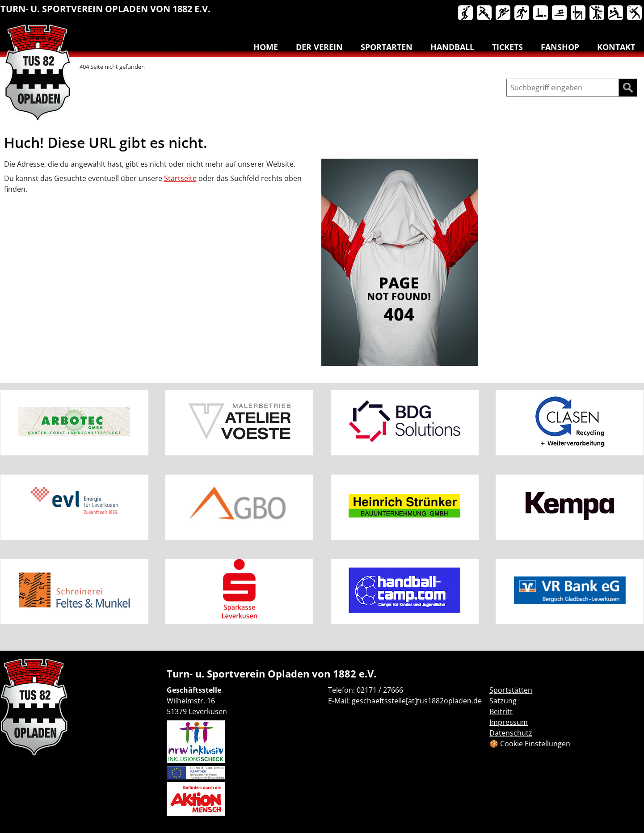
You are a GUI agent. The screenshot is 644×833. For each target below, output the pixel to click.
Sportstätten (511, 690)
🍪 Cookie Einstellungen (530, 744)
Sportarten (387, 47)
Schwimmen (560, 13)
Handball (485, 13)
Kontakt (616, 47)
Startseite (180, 178)
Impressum (509, 722)
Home (266, 47)
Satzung (503, 701)
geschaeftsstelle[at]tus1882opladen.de (417, 701)
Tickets (507, 47)
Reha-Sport (541, 13)
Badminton (635, 13)
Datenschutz (511, 733)
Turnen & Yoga (579, 13)
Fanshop (560, 47)
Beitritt (501, 711)
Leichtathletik (504, 13)
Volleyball (616, 13)
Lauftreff (522, 13)
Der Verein (319, 47)
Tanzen (598, 13)
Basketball (466, 13)
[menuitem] (466, 15)
